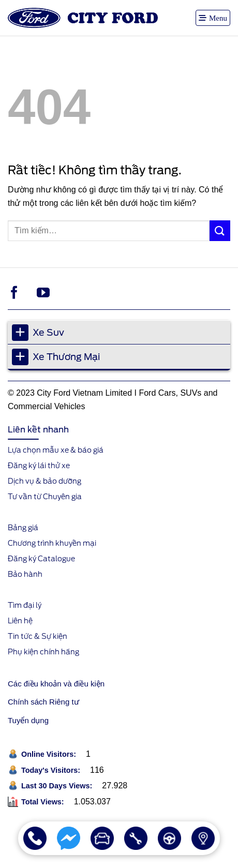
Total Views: (44, 802)
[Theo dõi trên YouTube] (43, 293)
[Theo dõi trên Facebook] (14, 293)
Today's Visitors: (52, 770)
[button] (213, 18)
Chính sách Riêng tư (43, 702)
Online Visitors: (50, 754)
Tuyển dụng (28, 720)
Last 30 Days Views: (58, 786)
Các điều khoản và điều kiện (56, 684)
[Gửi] (220, 230)
